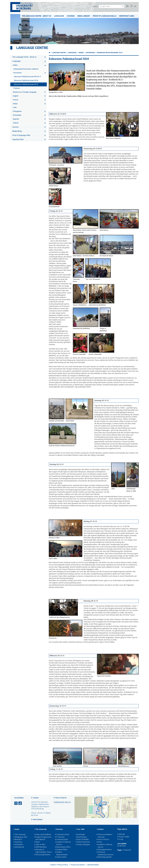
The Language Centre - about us (36, 16)
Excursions (18, 73)
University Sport (62, 840)
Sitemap (121, 834)
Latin (15, 107)
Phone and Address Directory (104, 836)
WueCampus (81, 837)
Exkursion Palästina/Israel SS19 (26, 84)
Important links (127, 16)
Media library (84, 16)
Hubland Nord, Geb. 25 (62, 802)
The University (20, 835)
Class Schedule (82, 840)
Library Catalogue (83, 845)
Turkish (16, 123)
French (15, 100)
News (37, 842)
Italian (15, 104)
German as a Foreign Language (25, 92)
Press (99, 842)
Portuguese (17, 111)
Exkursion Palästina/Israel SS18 (26, 80)
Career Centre (61, 857)
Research (18, 840)
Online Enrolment (83, 842)
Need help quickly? (104, 857)
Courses (71, 16)
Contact (36, 798)
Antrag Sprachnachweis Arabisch (26, 69)
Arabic (15, 65)
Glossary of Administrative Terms (43, 851)
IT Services (60, 837)
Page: (119, 850)
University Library (62, 835)
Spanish (16, 119)
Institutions (18, 845)
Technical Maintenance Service (105, 854)
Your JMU (80, 829)
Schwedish (17, 115)
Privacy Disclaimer (78, 865)
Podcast (17, 88)
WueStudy (80, 835)
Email (36, 815)
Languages (59, 16)
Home (16, 829)
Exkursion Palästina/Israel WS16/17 (28, 77)
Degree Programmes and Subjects (43, 838)
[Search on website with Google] (112, 6)
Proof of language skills (105, 16)
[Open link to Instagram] (16, 803)
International (19, 847)
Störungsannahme (104, 850)
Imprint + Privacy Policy (59, 865)
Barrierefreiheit (93, 865)
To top (120, 839)
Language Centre (32, 48)
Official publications (42, 855)
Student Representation (61, 854)
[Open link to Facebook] (20, 803)
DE (135, 6)
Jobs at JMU (40, 845)
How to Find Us (61, 798)
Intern (95, 6)
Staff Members (41, 847)
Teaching (18, 842)
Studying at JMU (20, 837)
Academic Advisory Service (63, 843)
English (16, 96)
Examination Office (63, 847)
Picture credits (123, 837)
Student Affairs (61, 850)
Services (59, 829)
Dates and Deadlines (43, 835)
